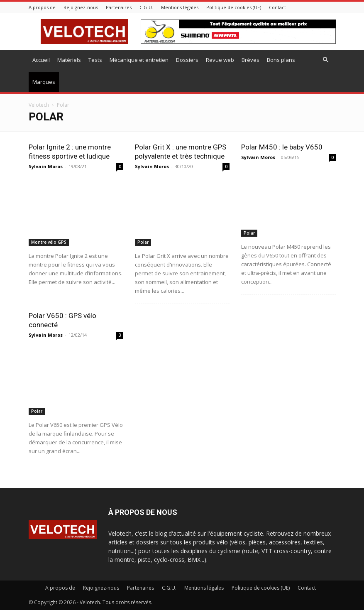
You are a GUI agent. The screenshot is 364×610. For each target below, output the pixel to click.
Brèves (250, 60)
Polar (143, 242)
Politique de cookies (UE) (234, 7)
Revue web (220, 60)
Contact (277, 7)
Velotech (39, 105)
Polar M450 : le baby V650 (282, 147)
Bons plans (281, 60)
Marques (44, 82)
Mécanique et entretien (139, 60)
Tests (95, 60)
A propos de (42, 7)
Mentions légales (180, 7)
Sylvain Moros (46, 166)
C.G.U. (146, 7)
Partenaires (119, 7)
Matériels (69, 60)
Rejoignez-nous (81, 7)
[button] (326, 60)
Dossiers (187, 60)
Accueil (41, 60)
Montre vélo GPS (49, 242)
